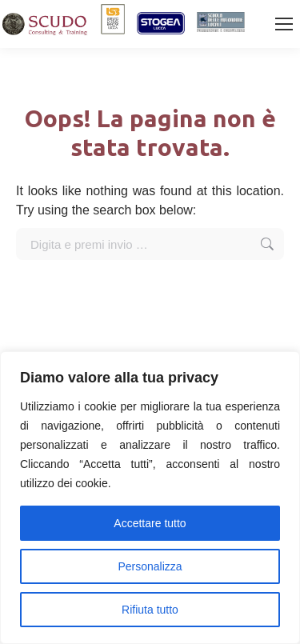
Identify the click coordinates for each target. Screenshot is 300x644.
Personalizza (150, 566)
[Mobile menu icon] (284, 24)
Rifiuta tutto (150, 610)
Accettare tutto (150, 523)
